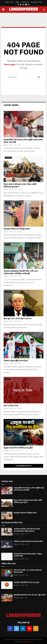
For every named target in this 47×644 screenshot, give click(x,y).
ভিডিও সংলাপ (9, 2)
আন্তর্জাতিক (8, 158)
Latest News (11, 105)
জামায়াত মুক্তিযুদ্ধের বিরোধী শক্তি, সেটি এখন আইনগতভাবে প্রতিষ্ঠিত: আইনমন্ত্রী (21, 272)
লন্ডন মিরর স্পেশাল (36, 2)
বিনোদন (7, 202)
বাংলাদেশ (8, 113)
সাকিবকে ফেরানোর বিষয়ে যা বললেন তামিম (28, 541)
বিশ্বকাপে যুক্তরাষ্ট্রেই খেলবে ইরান (16, 361)
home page (10, 64)
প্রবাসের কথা (25, 2)
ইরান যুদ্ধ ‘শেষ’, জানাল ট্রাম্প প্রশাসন (17, 319)
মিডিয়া (17, 2)
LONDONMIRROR (24, 10)
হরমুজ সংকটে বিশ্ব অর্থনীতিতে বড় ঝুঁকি (18, 448)
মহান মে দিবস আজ (11, 406)
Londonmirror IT (28, 642)
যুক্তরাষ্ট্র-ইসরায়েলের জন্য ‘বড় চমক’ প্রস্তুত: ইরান (30, 595)
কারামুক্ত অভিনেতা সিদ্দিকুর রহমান (17, 229)
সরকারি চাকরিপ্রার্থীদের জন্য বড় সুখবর (26, 582)
